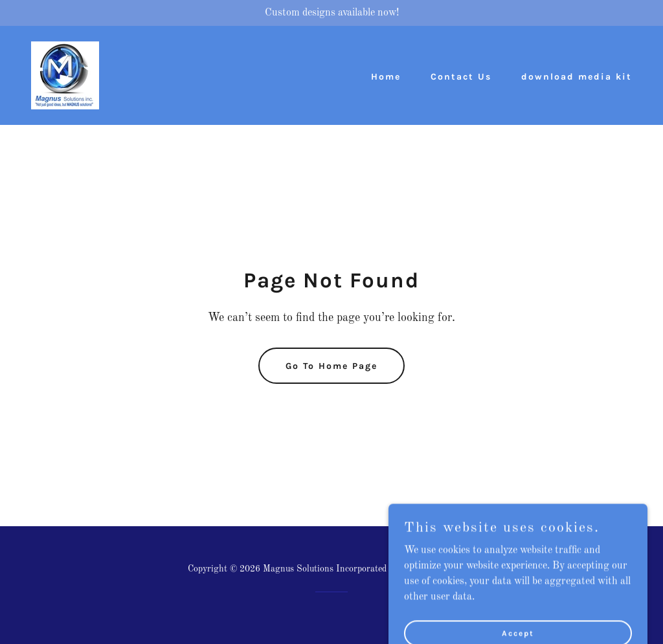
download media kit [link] (577, 77)
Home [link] (386, 77)
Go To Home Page (331, 366)
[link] (65, 75)
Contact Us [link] (461, 77)
